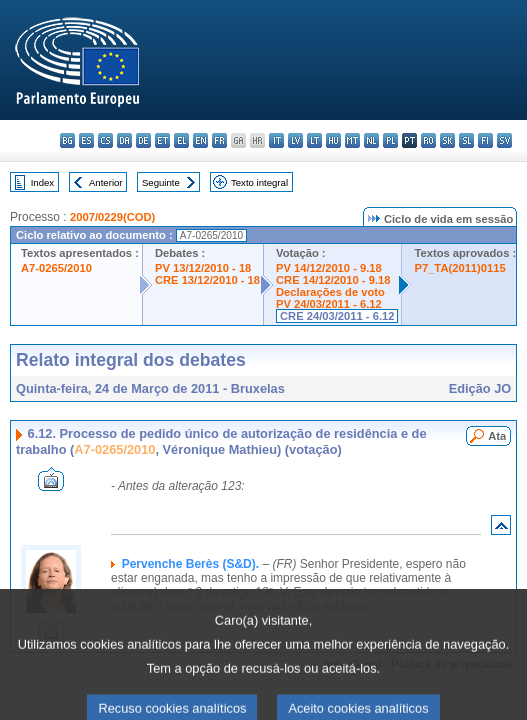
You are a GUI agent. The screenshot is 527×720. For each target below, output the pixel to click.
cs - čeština (105, 140)
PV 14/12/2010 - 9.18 (329, 268)
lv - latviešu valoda (295, 140)
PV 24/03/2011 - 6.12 (329, 304)
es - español (86, 140)
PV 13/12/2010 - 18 (203, 268)
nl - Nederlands (371, 140)
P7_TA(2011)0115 (459, 268)
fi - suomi (485, 140)
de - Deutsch (143, 140)
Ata (497, 436)
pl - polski (390, 140)
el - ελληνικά (181, 140)
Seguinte (161, 182)
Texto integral (259, 182)
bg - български (67, 140)
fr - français (219, 140)
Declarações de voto (330, 292)
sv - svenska (504, 140)
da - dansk (124, 140)
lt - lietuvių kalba (314, 140)
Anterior (106, 182)
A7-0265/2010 (56, 268)
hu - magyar (333, 140)
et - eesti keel (162, 140)
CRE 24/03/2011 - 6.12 (337, 316)
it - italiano (276, 140)
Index (42, 182)
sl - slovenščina (466, 140)
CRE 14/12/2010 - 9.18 (333, 280)
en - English (200, 140)
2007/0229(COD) (112, 217)
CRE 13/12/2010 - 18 (207, 280)
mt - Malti (352, 140)
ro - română (428, 140)
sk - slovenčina (447, 140)
